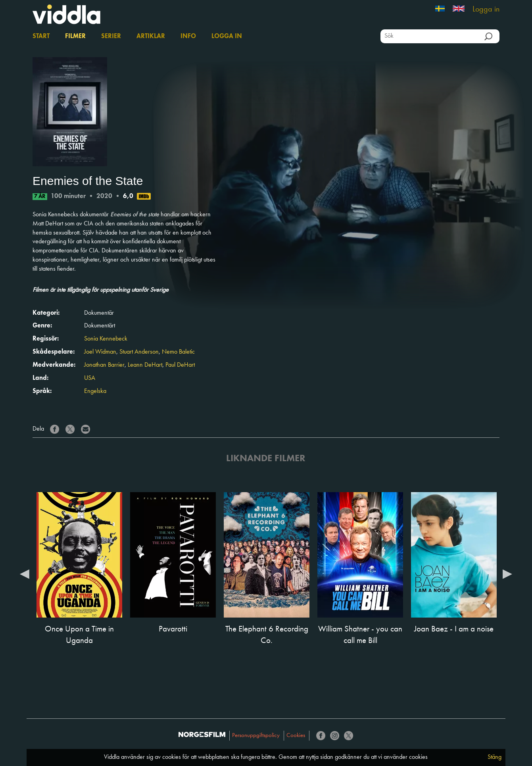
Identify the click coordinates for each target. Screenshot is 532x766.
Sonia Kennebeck (106, 339)
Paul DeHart (180, 365)
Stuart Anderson (139, 352)
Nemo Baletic (178, 352)
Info (188, 37)
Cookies (296, 736)
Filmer (75, 37)
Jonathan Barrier (104, 365)
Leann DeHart (145, 365)
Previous (25, 574)
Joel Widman (100, 352)
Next (507, 574)
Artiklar (151, 37)
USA (90, 378)
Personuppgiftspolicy (256, 736)
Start (41, 37)
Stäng (495, 757)
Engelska (95, 391)
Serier (111, 37)
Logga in (486, 10)
